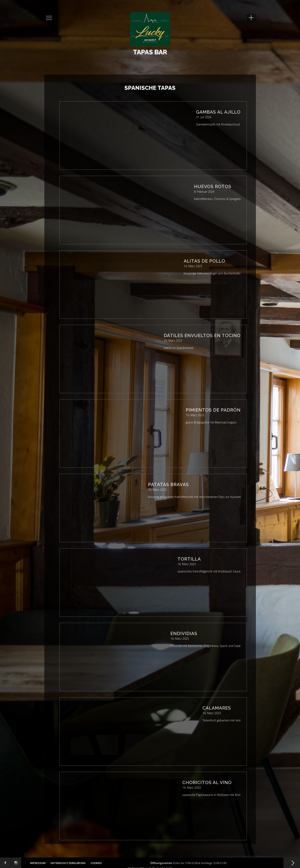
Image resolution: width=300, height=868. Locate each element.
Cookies (96, 863)
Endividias (184, 633)
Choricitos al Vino (207, 782)
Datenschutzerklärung (68, 863)
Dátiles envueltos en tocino (202, 335)
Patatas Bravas (168, 484)
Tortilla (189, 559)
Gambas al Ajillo (218, 112)
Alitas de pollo (204, 261)
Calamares (217, 708)
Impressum (38, 863)
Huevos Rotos (213, 186)
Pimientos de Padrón (213, 410)
